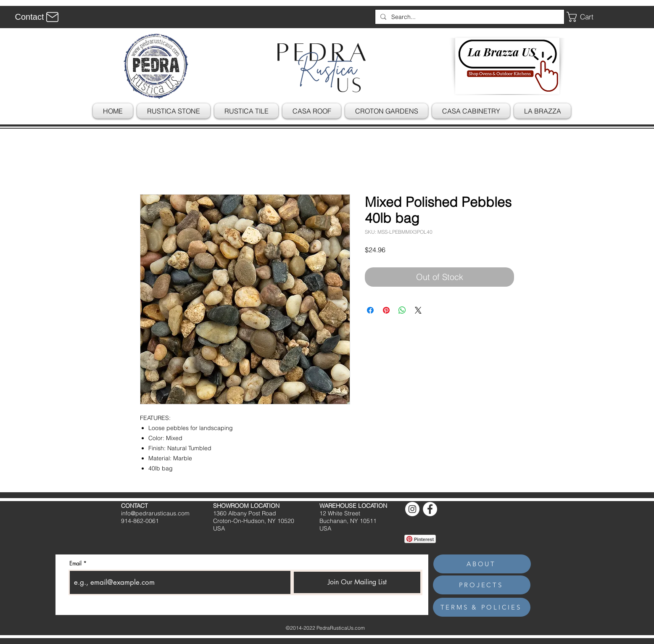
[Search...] (469, 17)
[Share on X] (418, 310)
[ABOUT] (482, 564)
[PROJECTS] (482, 585)
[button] (586, 17)
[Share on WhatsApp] (402, 310)
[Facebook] (430, 509)
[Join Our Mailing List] (357, 582)
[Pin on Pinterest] (386, 310)
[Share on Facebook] (370, 310)
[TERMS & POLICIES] (482, 607)
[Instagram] (412, 509)
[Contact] (38, 17)
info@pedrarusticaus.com (155, 513)
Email (75, 563)
